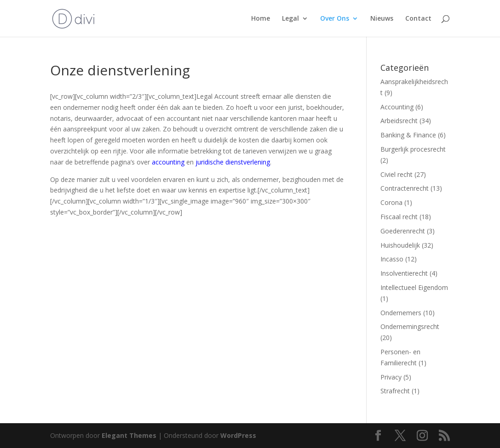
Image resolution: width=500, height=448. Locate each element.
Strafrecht (395, 391)
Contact (418, 19)
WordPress (238, 435)
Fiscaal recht (399, 217)
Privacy (391, 377)
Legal (290, 19)
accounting (168, 162)
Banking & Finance (408, 135)
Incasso (392, 259)
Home (261, 19)
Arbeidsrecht (399, 121)
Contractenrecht (405, 188)
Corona (391, 202)
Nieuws (382, 19)
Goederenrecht (403, 231)
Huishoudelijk (400, 245)
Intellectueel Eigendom (414, 287)
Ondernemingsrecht (410, 326)
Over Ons (335, 19)
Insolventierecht (404, 273)
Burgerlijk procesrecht (413, 149)
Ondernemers (401, 313)
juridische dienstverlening (233, 162)
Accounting (397, 107)
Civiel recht (397, 174)
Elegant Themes (129, 435)
